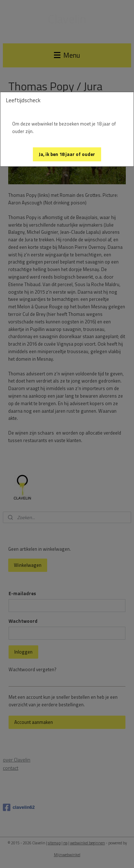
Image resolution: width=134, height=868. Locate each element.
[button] (67, 154)
